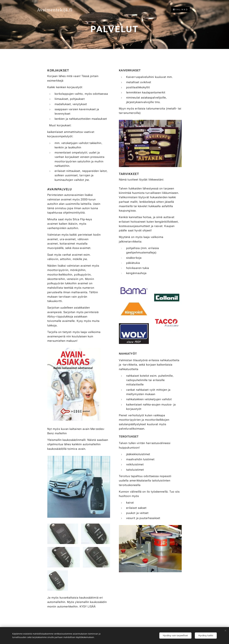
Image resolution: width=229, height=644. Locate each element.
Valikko (180, 10)
